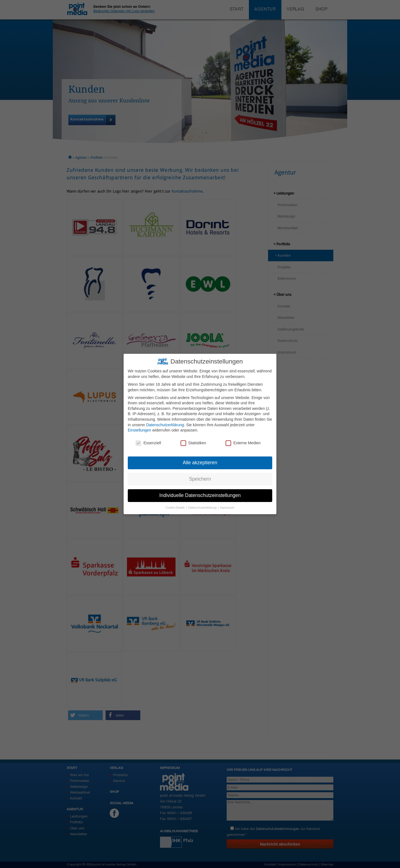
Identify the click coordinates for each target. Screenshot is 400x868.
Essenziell (148, 440)
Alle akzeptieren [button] (200, 460)
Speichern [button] (200, 476)
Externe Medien (243, 440)
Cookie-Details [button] (175, 505)
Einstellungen (139, 428)
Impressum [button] (227, 505)
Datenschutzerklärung (165, 422)
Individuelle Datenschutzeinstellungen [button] (200, 493)
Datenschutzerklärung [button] (203, 505)
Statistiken (193, 440)
